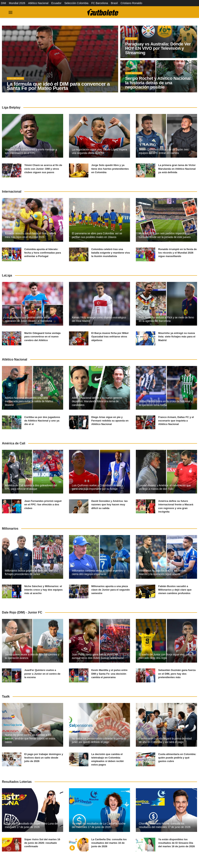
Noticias (132, 41)
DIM (3, 3)
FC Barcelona (100, 3)
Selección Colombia (76, 3)
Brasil (114, 3)
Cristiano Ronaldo (131, 3)
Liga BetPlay (17, 80)
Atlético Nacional (38, 3)
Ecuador (56, 3)
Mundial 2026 (17, 3)
